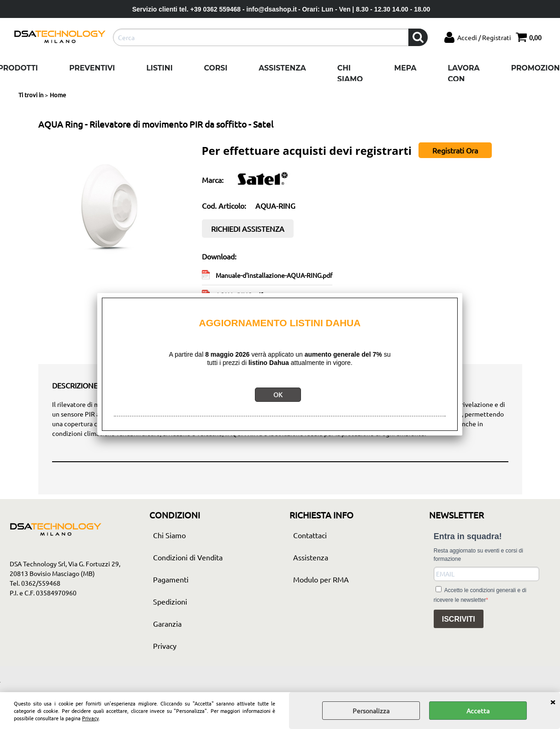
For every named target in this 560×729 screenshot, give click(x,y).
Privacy (90, 718)
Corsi (216, 68)
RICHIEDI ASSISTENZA (248, 229)
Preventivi (92, 68)
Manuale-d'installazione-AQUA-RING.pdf (274, 275)
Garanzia (167, 623)
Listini (159, 68)
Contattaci (310, 535)
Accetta (478, 711)
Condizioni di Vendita (188, 557)
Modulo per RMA (321, 579)
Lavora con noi (464, 79)
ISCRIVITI (459, 619)
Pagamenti (171, 579)
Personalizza (371, 711)
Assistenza (282, 68)
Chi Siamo (350, 73)
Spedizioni (170, 601)
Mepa (405, 68)
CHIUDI (553, 701)
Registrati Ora (455, 150)
